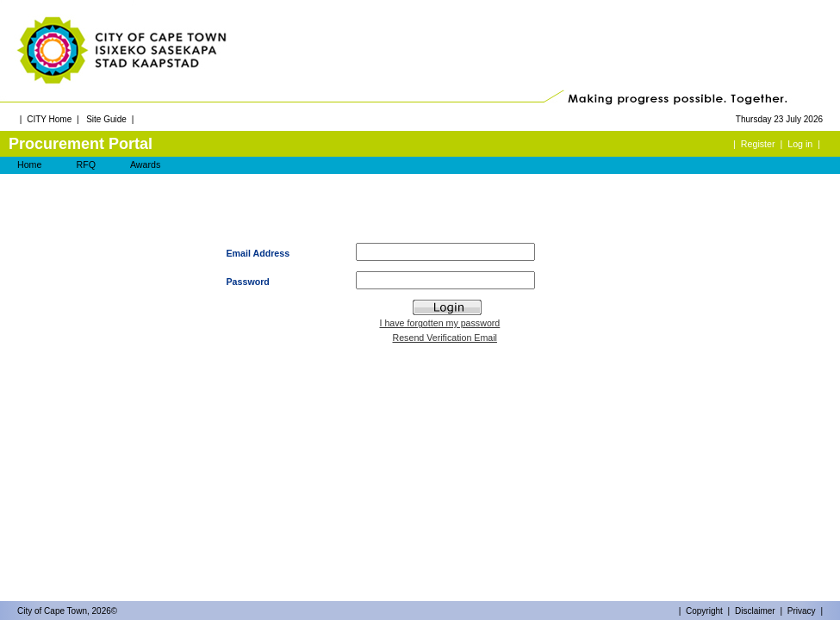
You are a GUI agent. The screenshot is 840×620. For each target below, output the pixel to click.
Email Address (258, 253)
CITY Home (49, 119)
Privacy (802, 611)
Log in (800, 144)
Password (248, 282)
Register (758, 144)
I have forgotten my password (440, 323)
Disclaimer (755, 611)
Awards (145, 164)
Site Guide (106, 119)
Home (29, 164)
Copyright (704, 611)
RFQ (86, 164)
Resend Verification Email (445, 338)
